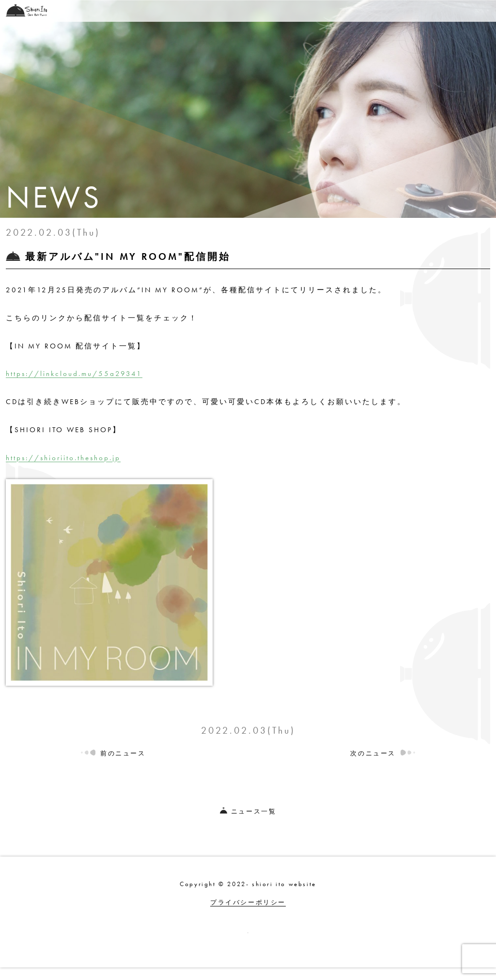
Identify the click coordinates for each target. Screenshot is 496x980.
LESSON (362, 11)
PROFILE (411, 11)
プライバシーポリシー (248, 902)
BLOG (318, 11)
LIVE (240, 11)
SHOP (278, 11)
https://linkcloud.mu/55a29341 (74, 374)
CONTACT (463, 11)
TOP (165, 11)
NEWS (202, 11)
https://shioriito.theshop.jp (63, 458)
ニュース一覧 (248, 811)
